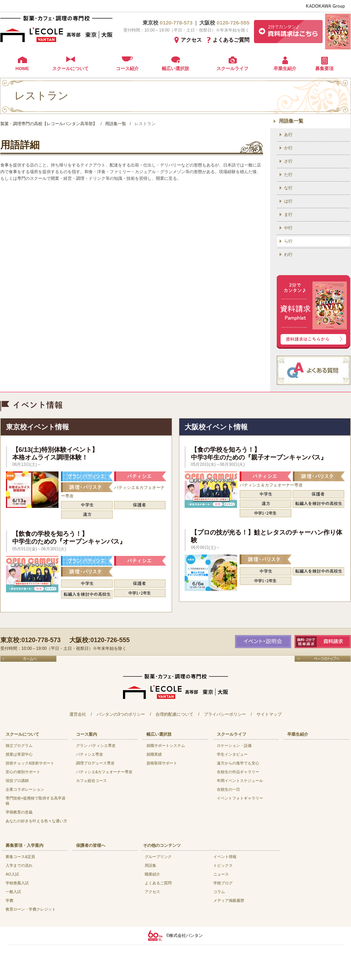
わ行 (288, 254)
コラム (219, 892)
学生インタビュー (232, 754)
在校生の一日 (228, 789)
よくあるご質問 (231, 40)
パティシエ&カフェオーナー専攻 (104, 772)
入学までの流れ (19, 865)
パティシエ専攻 (90, 754)
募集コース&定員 (20, 857)
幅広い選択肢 (175, 69)
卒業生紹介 (285, 69)
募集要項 (324, 69)
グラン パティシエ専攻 (96, 746)
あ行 (288, 135)
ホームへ (28, 659)
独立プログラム (19, 746)
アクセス (191, 40)
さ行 (288, 161)
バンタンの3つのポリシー (121, 714)
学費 (9, 900)
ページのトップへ (323, 659)
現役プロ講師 (17, 781)
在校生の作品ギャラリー (238, 772)
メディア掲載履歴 (229, 900)
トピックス (223, 865)
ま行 (288, 215)
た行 (288, 175)
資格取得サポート (162, 763)
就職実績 (154, 754)
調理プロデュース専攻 (95, 763)
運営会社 (78, 714)
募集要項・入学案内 (25, 845)
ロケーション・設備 (234, 746)
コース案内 (87, 734)
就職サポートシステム (166, 746)
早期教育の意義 (19, 812)
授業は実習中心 (19, 754)
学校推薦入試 (17, 883)
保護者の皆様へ (91, 845)
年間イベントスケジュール (240, 781)
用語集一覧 (291, 121)
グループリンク (158, 857)
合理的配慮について (174, 714)
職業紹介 (152, 874)
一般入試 (13, 892)
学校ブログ (223, 883)
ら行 (288, 241)
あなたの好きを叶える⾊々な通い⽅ (36, 821)
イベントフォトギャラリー (240, 798)
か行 (288, 148)
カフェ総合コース (91, 781)
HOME (22, 69)
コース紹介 (127, 69)
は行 (288, 201)
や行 (288, 228)
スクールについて (70, 69)
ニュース (221, 874)
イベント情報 (225, 857)
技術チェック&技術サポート (30, 763)
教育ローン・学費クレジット (31, 909)
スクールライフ (232, 69)
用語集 (150, 865)
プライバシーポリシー (225, 714)
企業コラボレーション (25, 789)
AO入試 (12, 874)
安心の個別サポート (23, 772)
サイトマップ (269, 714)
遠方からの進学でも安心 (238, 763)
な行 (288, 188)
